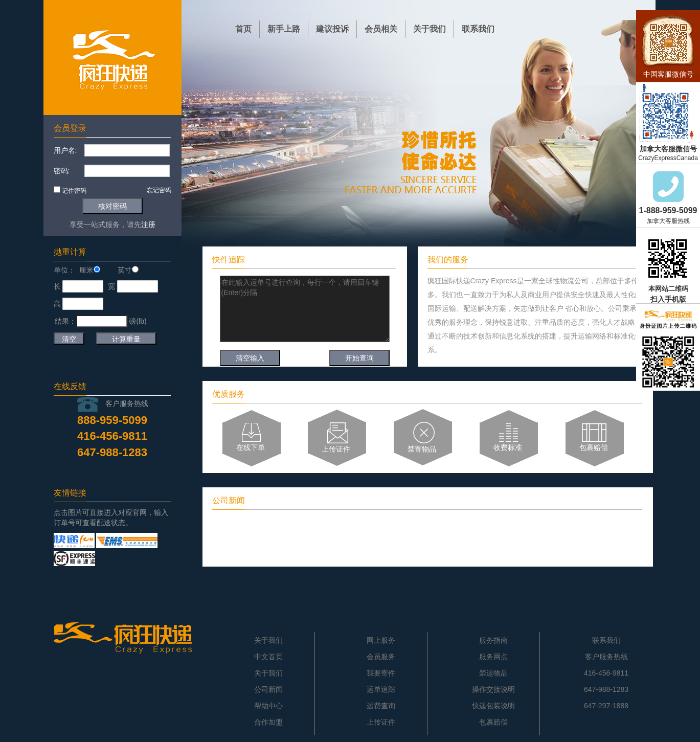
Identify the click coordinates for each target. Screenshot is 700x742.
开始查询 (359, 358)
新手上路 (284, 29)
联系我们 (478, 29)
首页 (243, 29)
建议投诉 (332, 29)
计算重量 (126, 339)
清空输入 (250, 358)
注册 (148, 224)
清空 (69, 339)
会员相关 (381, 29)
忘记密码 (159, 190)
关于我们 (430, 29)
